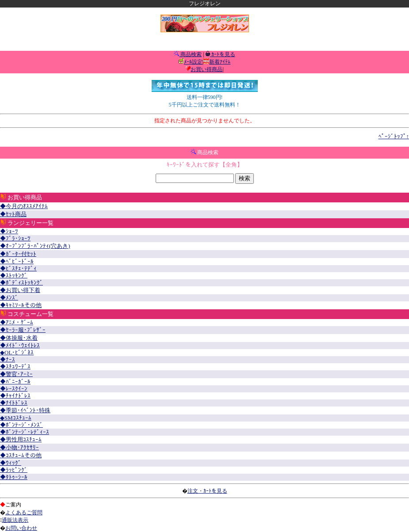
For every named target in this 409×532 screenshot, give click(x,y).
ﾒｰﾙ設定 (193, 62)
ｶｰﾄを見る (223, 54)
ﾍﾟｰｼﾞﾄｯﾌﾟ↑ (394, 136)
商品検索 (190, 54)
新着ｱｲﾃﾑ (220, 62)
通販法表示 (15, 520)
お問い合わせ (21, 528)
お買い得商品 (206, 69)
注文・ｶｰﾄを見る (207, 491)
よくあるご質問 (24, 513)
